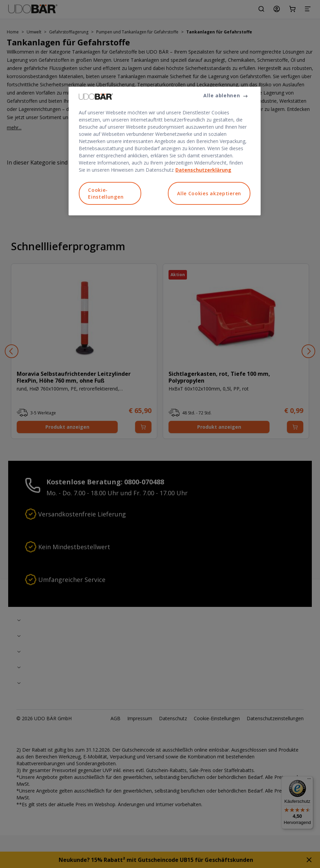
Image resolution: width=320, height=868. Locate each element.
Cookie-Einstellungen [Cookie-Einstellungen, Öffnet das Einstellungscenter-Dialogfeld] (106, 193)
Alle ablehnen (222, 95)
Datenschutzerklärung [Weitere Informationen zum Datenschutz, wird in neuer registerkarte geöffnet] (203, 170)
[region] (165, 151)
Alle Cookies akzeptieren (209, 193)
